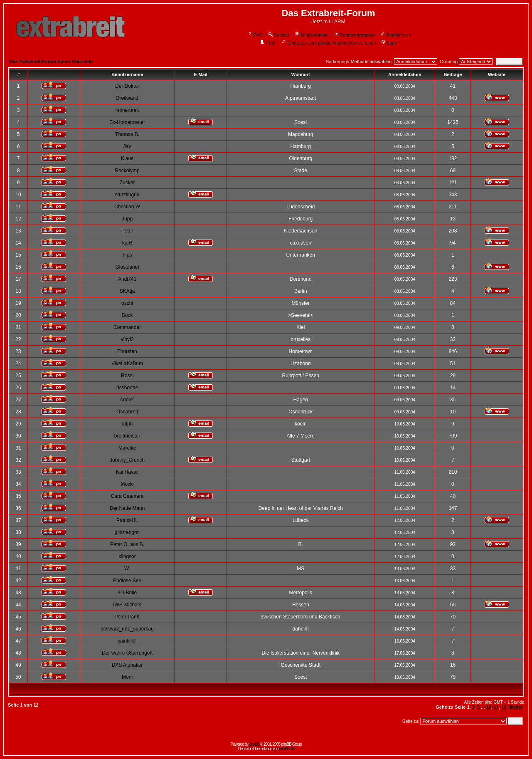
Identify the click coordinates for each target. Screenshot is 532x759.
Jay (127, 146)
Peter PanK (127, 617)
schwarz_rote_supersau (127, 629)
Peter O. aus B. (127, 544)
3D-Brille (127, 593)
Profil (268, 43)
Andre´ (127, 400)
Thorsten (127, 351)
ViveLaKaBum (127, 363)
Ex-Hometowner (127, 122)
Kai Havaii (127, 472)
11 (496, 707)
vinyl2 (127, 339)
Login (389, 43)
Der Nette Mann (127, 508)
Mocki (127, 484)
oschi (127, 303)
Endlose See (127, 581)
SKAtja (127, 291)
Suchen (278, 35)
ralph (127, 424)
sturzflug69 (127, 195)
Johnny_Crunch (127, 460)
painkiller (127, 641)
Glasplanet (127, 267)
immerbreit (127, 110)
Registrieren (395, 35)
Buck (127, 315)
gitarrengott (127, 532)
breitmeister (127, 436)
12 (504, 707)
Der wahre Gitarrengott (127, 653)
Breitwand (127, 98)
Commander (127, 327)
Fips (127, 255)
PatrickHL (127, 520)
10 (488, 707)
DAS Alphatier (127, 665)
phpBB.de (286, 749)
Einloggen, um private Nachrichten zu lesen (329, 43)
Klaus (127, 158)
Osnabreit (127, 412)
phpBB (254, 744)
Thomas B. (127, 134)
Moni (127, 677)
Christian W (127, 207)
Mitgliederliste (311, 35)
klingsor (127, 556)
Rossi (127, 376)
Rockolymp (127, 171)
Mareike (127, 448)
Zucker (127, 183)
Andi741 (127, 279)
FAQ (255, 35)
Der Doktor (127, 86)
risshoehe (127, 388)
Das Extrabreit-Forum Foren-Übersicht (51, 62)
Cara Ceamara (127, 496)
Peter (127, 231)
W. (127, 569)
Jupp (127, 219)
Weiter (516, 707)
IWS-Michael (127, 605)
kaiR (127, 243)
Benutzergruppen (354, 35)
